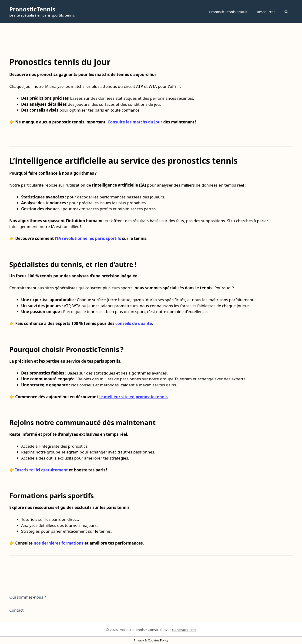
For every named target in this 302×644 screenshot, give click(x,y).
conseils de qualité (134, 323)
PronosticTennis (32, 9)
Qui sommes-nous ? (28, 597)
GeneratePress (184, 630)
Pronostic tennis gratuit (228, 12)
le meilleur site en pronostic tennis (134, 397)
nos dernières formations (59, 543)
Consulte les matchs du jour (135, 122)
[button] (286, 12)
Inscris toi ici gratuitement (41, 470)
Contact (17, 610)
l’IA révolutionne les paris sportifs (88, 238)
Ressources (266, 12)
